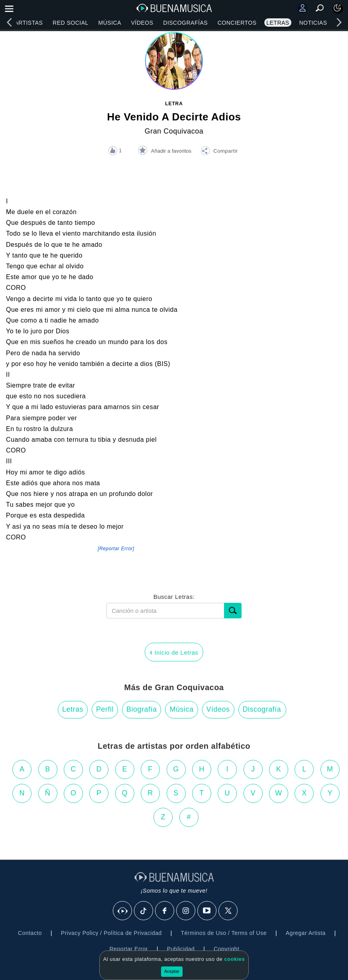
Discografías (185, 23)
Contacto (30, 933)
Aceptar (172, 971)
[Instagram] (186, 911)
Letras (278, 23)
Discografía (262, 709)
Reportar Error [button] (129, 949)
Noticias (313, 23)
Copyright (226, 949)
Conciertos (237, 23)
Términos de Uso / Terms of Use (224, 933)
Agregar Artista (306, 933)
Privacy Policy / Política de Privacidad (111, 933)
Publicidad (181, 949)
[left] (9, 22)
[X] (228, 911)
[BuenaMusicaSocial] (123, 911)
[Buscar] (233, 611)
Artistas (29, 23)
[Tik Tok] (144, 911)
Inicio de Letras (174, 652)
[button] (219, 152)
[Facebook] (165, 911)
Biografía (142, 709)
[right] (339, 22)
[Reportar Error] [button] (116, 549)
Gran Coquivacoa (174, 131)
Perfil (105, 709)
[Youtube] (207, 911)
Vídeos (142, 23)
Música (110, 23)
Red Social (71, 23)
